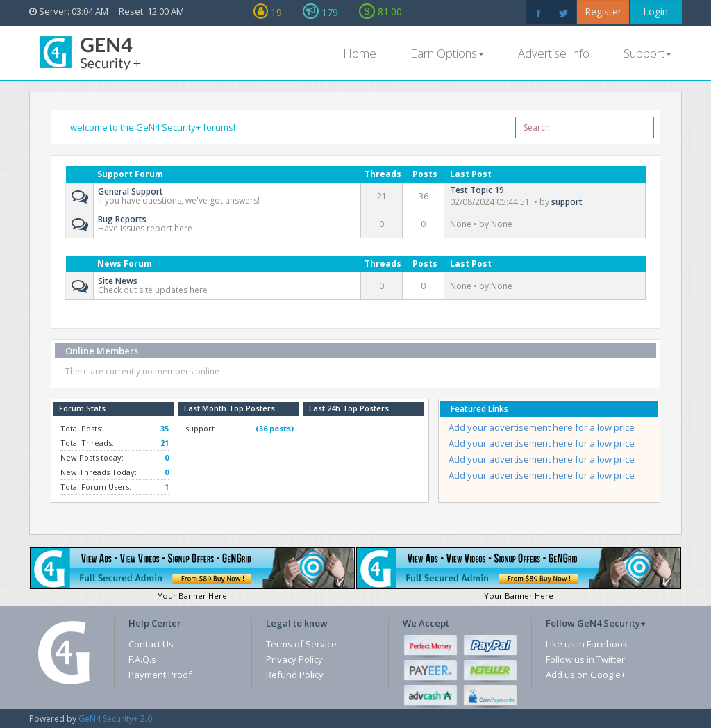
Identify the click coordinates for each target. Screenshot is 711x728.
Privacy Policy (294, 659)
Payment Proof (160, 675)
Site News (118, 280)
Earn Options (447, 53)
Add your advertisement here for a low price (542, 427)
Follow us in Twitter (585, 659)
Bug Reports (122, 218)
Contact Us (151, 644)
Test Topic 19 (477, 190)
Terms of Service (301, 644)
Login (655, 11)
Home (360, 53)
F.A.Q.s (142, 659)
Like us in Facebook (587, 644)
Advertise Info (554, 53)
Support (647, 53)
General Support (131, 190)
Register (603, 11)
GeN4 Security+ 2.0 (115, 719)
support (567, 202)
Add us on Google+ (586, 675)
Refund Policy (295, 675)
